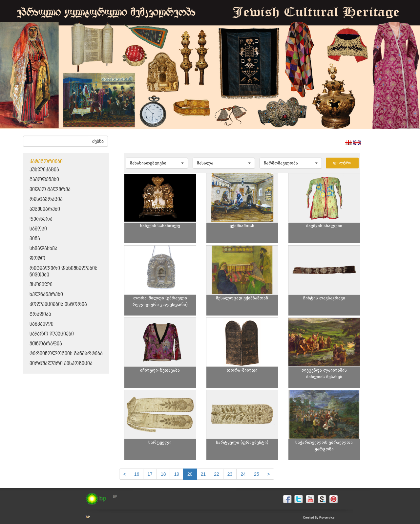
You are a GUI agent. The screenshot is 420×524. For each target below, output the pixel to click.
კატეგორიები (46, 162)
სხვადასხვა (43, 249)
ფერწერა (41, 219)
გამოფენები (44, 180)
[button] (157, 163)
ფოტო (37, 259)
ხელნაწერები (46, 295)
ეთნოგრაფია (46, 344)
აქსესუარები (45, 209)
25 (257, 474)
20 (190, 474)
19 (177, 474)
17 (150, 474)
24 (243, 474)
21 (203, 474)
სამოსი (38, 229)
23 (230, 474)
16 (137, 474)
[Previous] (125, 474)
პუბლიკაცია (44, 170)
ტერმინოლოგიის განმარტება (66, 354)
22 (217, 474)
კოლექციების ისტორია (58, 305)
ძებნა (98, 141)
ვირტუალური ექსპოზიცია (61, 364)
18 (163, 474)
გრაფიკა (40, 314)
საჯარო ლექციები (52, 334)
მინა (35, 239)
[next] (268, 474)
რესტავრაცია (46, 199)
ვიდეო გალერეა (50, 190)
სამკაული (42, 324)
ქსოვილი (41, 285)
